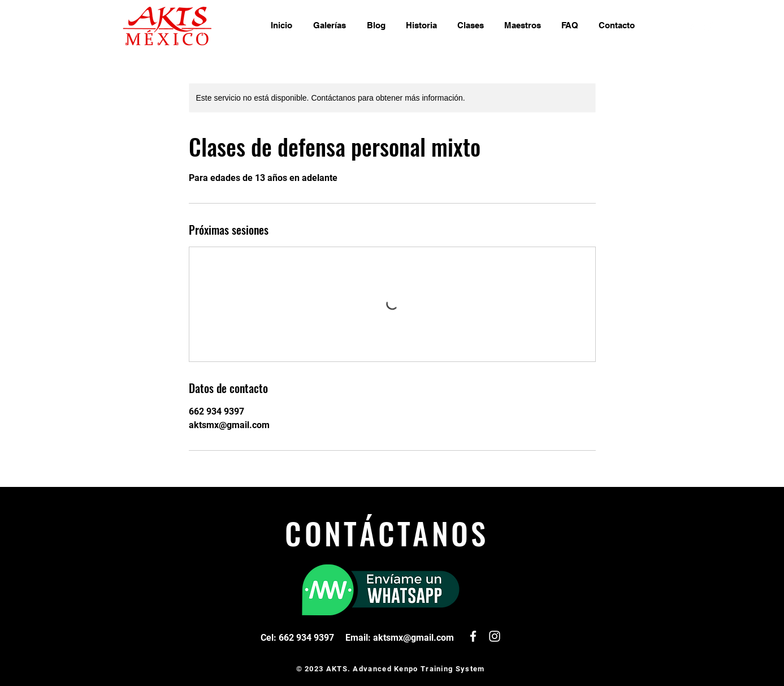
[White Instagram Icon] (709, 25)
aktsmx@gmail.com (413, 638)
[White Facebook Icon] (692, 25)
